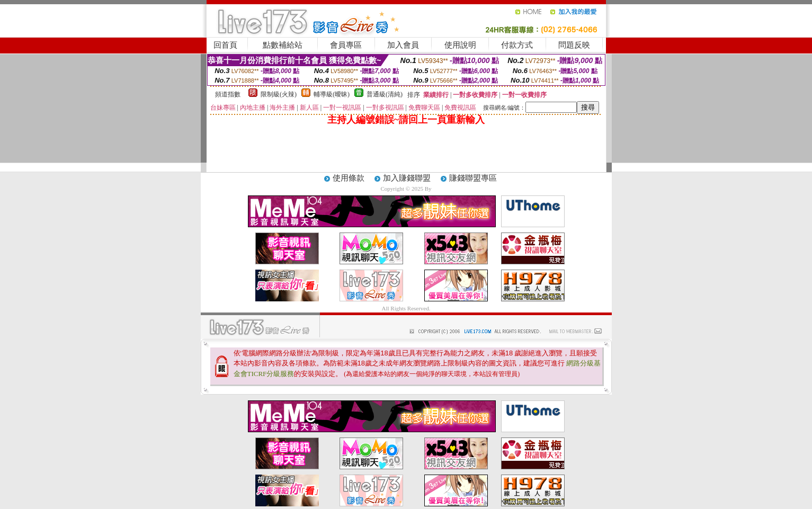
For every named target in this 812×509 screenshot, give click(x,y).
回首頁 (225, 45)
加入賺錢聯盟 (407, 178)
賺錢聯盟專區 (473, 178)
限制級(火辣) (279, 94)
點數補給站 (283, 45)
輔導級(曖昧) (332, 94)
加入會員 (403, 45)
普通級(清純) (385, 94)
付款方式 (517, 45)
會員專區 (346, 45)
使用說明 (460, 45)
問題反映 (574, 45)
